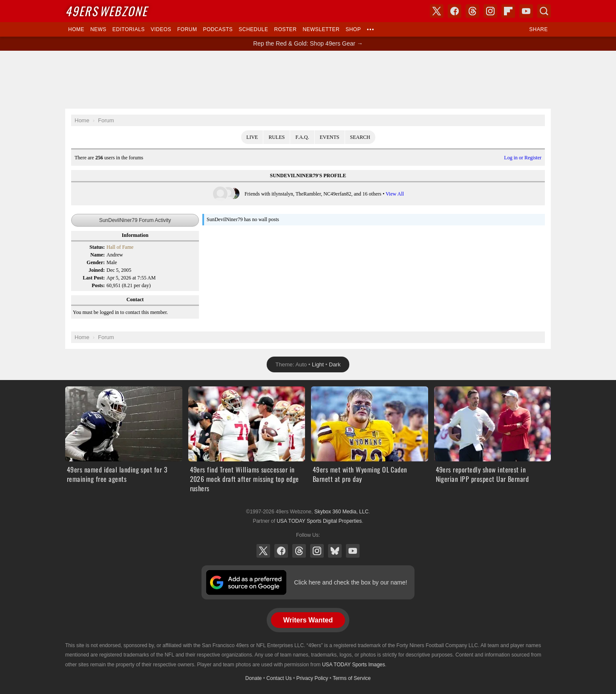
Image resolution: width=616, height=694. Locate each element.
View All (395, 194)
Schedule (253, 29)
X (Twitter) (263, 551)
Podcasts (218, 29)
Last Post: (94, 278)
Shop (353, 29)
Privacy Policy (312, 678)
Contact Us (279, 678)
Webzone (106, 11)
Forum (187, 29)
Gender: (96, 262)
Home (76, 29)
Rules (276, 137)
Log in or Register (523, 158)
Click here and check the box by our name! (350, 582)
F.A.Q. (302, 137)
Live (252, 137)
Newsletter (321, 29)
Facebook (281, 551)
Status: (97, 247)
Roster (285, 29)
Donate (254, 678)
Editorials (129, 29)
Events (330, 137)
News (98, 29)
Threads (299, 551)
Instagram (317, 551)
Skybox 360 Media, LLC (341, 512)
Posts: (98, 285)
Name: (98, 255)
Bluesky (335, 551)
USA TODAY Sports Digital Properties (319, 521)
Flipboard (508, 11)
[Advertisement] (308, 80)
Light (318, 364)
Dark (335, 364)
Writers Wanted (308, 620)
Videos (161, 29)
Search (360, 137)
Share (538, 29)
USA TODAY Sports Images (354, 665)
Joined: (97, 270)
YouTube (353, 551)
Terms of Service (352, 678)
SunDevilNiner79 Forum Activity (135, 220)
